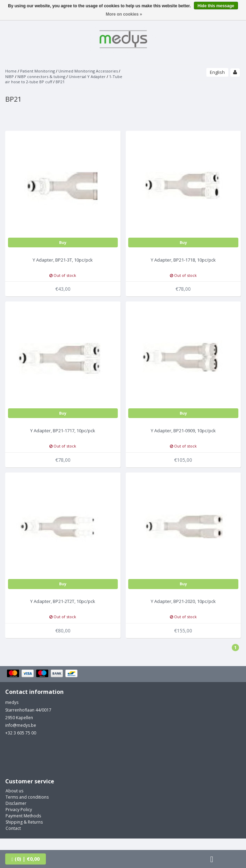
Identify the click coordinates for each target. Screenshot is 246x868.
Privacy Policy (19, 810)
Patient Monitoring (38, 71)
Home (11, 71)
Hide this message (216, 6)
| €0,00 (26, 859)
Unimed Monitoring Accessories (88, 71)
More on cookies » (124, 14)
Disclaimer (16, 803)
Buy (63, 242)
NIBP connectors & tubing (41, 76)
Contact (13, 828)
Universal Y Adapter (87, 76)
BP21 (60, 82)
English (217, 72)
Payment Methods (23, 816)
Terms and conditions (27, 797)
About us (14, 791)
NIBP (10, 76)
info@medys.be (21, 725)
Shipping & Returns (24, 822)
